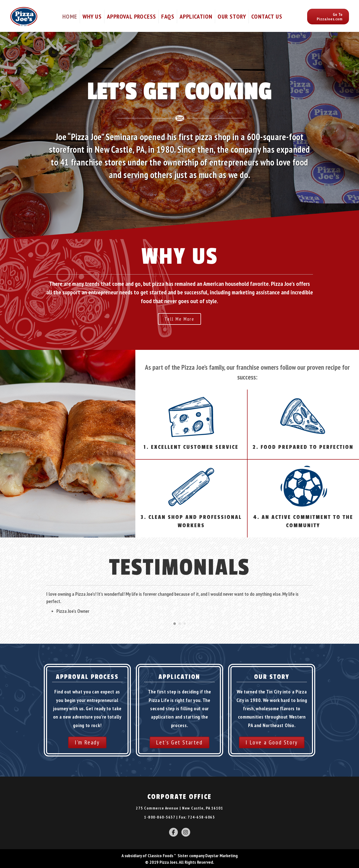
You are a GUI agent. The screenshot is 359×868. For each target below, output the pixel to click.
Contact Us (267, 16)
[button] (328, 17)
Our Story (232, 16)
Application (196, 16)
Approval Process (131, 16)
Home (70, 16)
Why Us (92, 16)
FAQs (168, 16)
